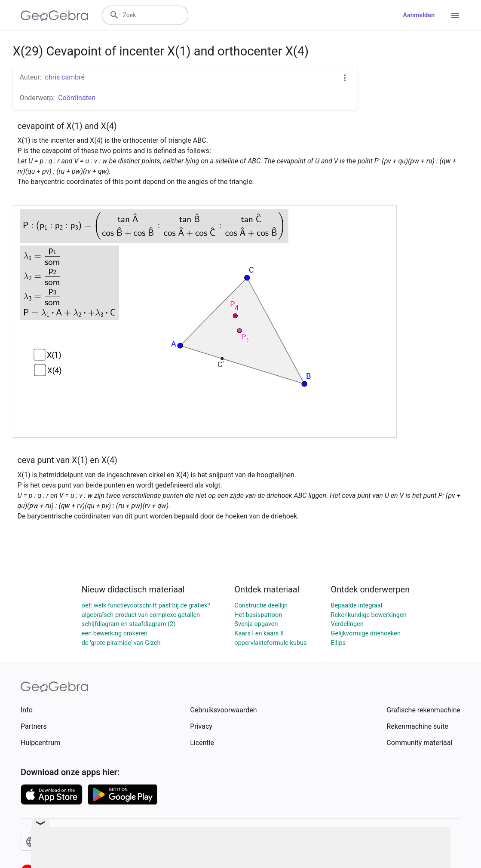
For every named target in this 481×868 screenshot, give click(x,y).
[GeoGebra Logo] (54, 15)
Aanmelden (419, 15)
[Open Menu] (455, 15)
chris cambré (65, 77)
